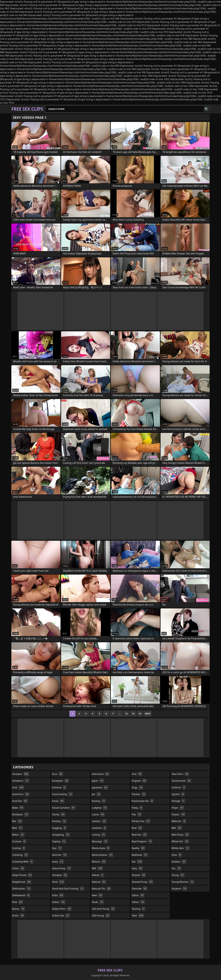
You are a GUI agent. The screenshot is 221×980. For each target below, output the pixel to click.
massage (100, 841)
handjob (60, 875)
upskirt (178, 794)
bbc (17, 821)
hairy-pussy (62, 868)
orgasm (139, 781)
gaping (59, 841)
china (18, 868)
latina (98, 814)
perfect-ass (141, 821)
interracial (101, 774)
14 (140, 714)
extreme (59, 787)
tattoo (138, 902)
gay (57, 848)
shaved (139, 875)
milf (97, 868)
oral (137, 774)
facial (58, 801)
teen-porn (180, 774)
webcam (179, 821)
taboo (138, 895)
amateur (21, 774)
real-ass (139, 835)
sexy (137, 868)
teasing (138, 909)
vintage (178, 801)
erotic (18, 916)
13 (133, 714)
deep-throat (22, 875)
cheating (20, 855)
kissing (99, 801)
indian (59, 902)
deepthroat (22, 882)
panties (139, 794)
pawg (137, 808)
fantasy (59, 821)
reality (138, 848)
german (60, 855)
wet (177, 828)
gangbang (61, 835)
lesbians (99, 828)
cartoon (19, 841)
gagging (59, 828)
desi (17, 902)
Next (148, 714)
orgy (137, 787)
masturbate (101, 848)
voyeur (178, 814)
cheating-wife (23, 862)
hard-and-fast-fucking (68, 889)
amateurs (21, 781)
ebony (19, 909)
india (58, 895)
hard (58, 882)
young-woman (183, 882)
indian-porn (62, 909)
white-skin (180, 848)
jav (96, 794)
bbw (17, 828)
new (97, 895)
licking (99, 835)
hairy (58, 862)
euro (58, 774)
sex (137, 862)
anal (18, 787)
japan (98, 781)
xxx (176, 868)
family (59, 814)
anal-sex (20, 801)
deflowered (21, 895)
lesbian (99, 821)
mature (99, 862)
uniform (179, 787)
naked (98, 875)
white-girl (180, 841)
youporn (179, 889)
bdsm (18, 835)
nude (98, 902)
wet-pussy (180, 835)
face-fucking (62, 794)
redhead (140, 855)
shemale (140, 889)
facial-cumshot (64, 808)
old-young (101, 916)
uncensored (181, 781)
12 (126, 714)
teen (138, 916)
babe (18, 808)
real (137, 828)
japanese (100, 787)
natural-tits (101, 889)
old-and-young (103, 909)
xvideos (179, 862)
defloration (22, 889)
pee (137, 814)
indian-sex (61, 916)
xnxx (177, 855)
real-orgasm (142, 841)
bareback (20, 814)
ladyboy (99, 808)
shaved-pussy (142, 882)
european (60, 781)
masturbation (102, 855)
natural (99, 882)
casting (19, 848)
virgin (178, 808)
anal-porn (21, 794)
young (178, 875)
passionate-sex (143, 801)
